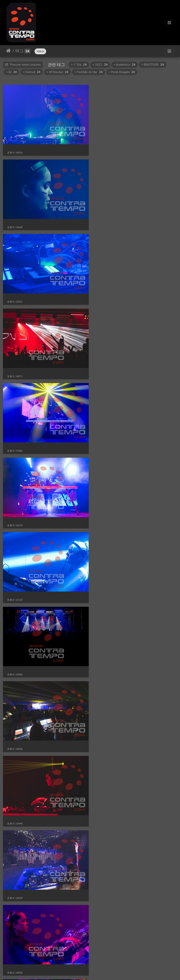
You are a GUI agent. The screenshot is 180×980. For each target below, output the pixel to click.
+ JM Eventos (57, 72)
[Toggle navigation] (169, 23)
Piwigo (98, 972)
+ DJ (11, 72)
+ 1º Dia (79, 65)
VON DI (40, 51)
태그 (19, 51)
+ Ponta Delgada (122, 72)
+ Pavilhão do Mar (89, 72)
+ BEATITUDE (153, 65)
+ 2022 (100, 65)
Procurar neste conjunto (23, 65)
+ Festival (32, 72)
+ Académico (125, 65)
